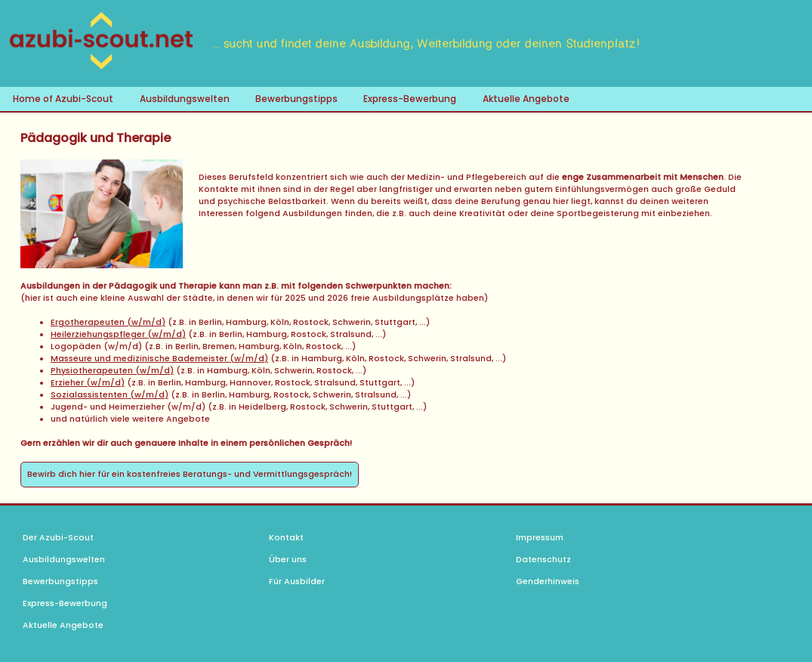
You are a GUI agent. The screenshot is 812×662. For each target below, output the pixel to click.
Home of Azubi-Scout (63, 99)
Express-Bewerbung (410, 99)
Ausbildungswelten (185, 99)
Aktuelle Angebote (526, 99)
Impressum (540, 538)
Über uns (288, 560)
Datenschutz (543, 560)
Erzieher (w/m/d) (88, 383)
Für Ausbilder (297, 582)
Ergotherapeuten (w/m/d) (108, 322)
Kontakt (286, 538)
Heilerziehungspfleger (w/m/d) (118, 334)
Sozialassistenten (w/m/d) (110, 395)
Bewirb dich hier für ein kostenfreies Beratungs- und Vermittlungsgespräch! (190, 474)
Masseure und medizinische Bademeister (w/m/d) (159, 359)
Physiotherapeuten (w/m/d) (112, 371)
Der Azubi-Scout (58, 538)
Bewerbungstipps (296, 99)
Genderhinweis (548, 582)
